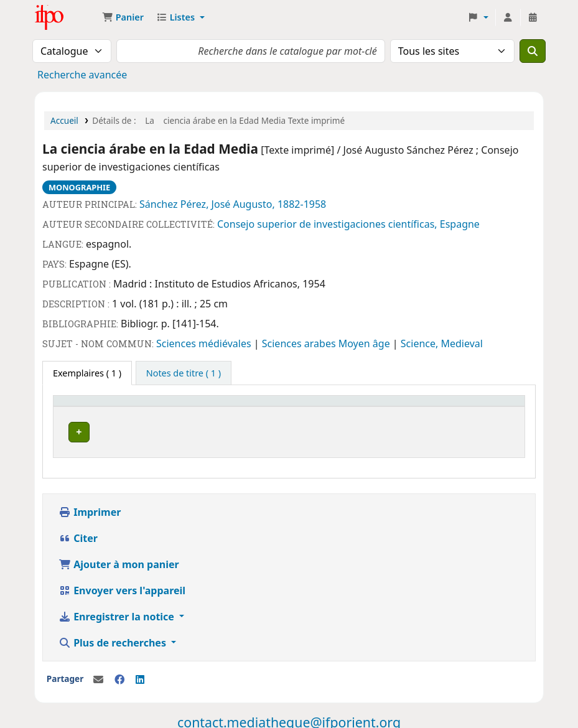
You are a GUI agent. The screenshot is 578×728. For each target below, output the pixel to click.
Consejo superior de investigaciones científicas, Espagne (348, 224)
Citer (78, 534)
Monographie (79, 187)
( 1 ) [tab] (87, 373)
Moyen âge (366, 343)
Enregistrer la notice (118, 613)
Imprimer (90, 508)
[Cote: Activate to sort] (253, 407)
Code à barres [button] (416, 407)
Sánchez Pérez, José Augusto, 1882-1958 (233, 204)
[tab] (184, 373)
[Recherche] (533, 51)
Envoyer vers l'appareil (122, 587)
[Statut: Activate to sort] (335, 407)
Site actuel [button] (82, 407)
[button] (123, 17)
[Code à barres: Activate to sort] (453, 407)
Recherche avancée (82, 75)
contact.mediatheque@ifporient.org (289, 718)
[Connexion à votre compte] (508, 17)
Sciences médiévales (205, 343)
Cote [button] (231, 407)
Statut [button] (310, 407)
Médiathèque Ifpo (66, 17)
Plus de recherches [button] (114, 639)
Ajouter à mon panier (119, 561)
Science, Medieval (442, 343)
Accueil (64, 120)
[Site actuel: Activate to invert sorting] (134, 407)
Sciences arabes (300, 343)
